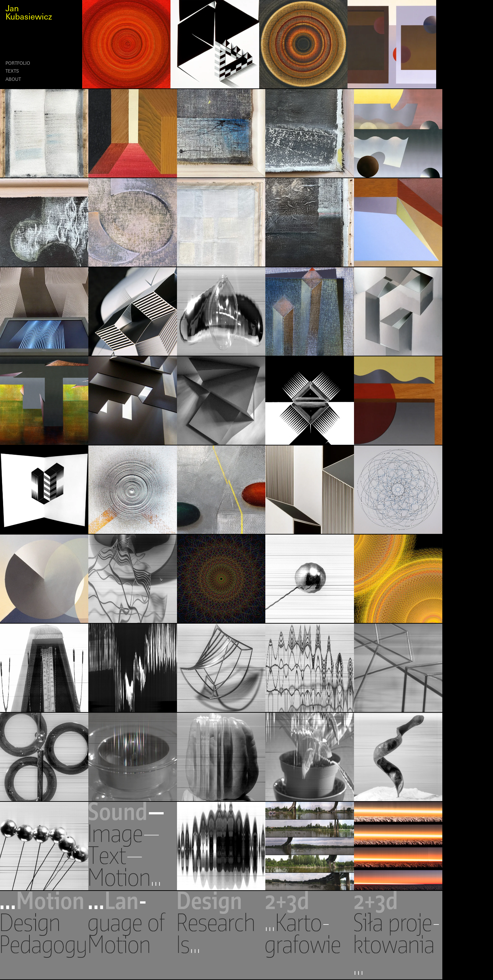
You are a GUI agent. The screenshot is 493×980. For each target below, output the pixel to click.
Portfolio (18, 64)
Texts (12, 71)
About (13, 80)
